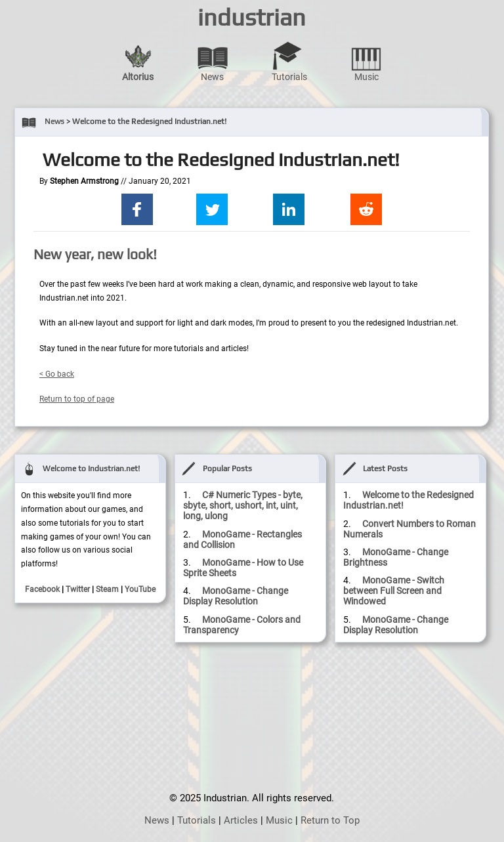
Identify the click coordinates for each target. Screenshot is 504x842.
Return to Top (330, 820)
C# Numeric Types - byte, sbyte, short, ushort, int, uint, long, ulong (243, 505)
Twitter (78, 589)
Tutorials (289, 61)
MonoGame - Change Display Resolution (236, 596)
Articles (241, 820)
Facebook (42, 589)
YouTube (140, 589)
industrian (252, 17)
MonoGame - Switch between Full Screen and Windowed (394, 591)
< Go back (57, 374)
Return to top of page (77, 399)
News (213, 61)
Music (366, 61)
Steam (107, 589)
